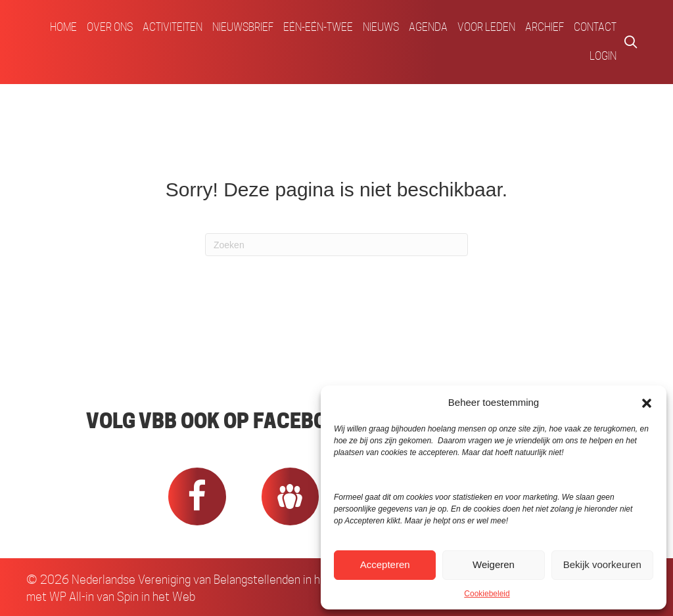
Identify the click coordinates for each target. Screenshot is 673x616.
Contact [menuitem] (595, 27)
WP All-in (72, 597)
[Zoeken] (336, 245)
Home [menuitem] (63, 27)
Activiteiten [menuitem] (173, 27)
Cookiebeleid (487, 594)
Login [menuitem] (603, 56)
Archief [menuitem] (545, 27)
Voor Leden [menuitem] (486, 27)
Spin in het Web (156, 597)
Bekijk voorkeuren (602, 564)
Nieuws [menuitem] (381, 27)
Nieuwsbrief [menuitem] (243, 27)
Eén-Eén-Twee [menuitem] (318, 27)
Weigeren (494, 564)
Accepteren (385, 564)
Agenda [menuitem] (428, 27)
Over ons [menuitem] (110, 27)
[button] (647, 403)
